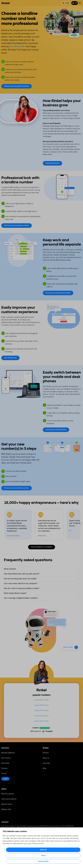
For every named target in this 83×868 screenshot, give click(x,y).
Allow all (43, 850)
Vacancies (46, 763)
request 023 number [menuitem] (41, 716)
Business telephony (8, 753)
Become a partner (8, 794)
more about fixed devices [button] (56, 430)
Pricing (4, 774)
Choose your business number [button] (17, 86)
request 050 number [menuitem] (42, 721)
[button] (75, 3)
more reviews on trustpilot (42, 547)
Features (4, 768)
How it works (6, 758)
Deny (43, 856)
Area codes (5, 763)
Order (5, 779)
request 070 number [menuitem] (41, 711)
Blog (44, 768)
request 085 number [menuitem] (41, 700)
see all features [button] (10, 358)
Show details (43, 861)
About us (46, 758)
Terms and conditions (9, 799)
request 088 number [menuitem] (41, 705)
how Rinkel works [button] (52, 163)
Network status (7, 804)
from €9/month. (17, 47)
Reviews (46, 753)
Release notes (6, 809)
